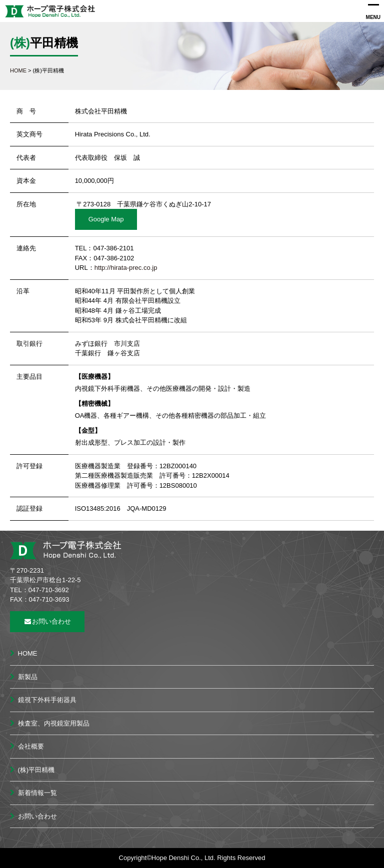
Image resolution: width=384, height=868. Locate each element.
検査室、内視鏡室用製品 (54, 723)
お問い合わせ (47, 621)
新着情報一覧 (37, 793)
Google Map (106, 219)
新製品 (28, 677)
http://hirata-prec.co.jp (126, 268)
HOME (28, 653)
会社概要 (31, 746)
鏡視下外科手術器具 (47, 700)
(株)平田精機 (36, 770)
